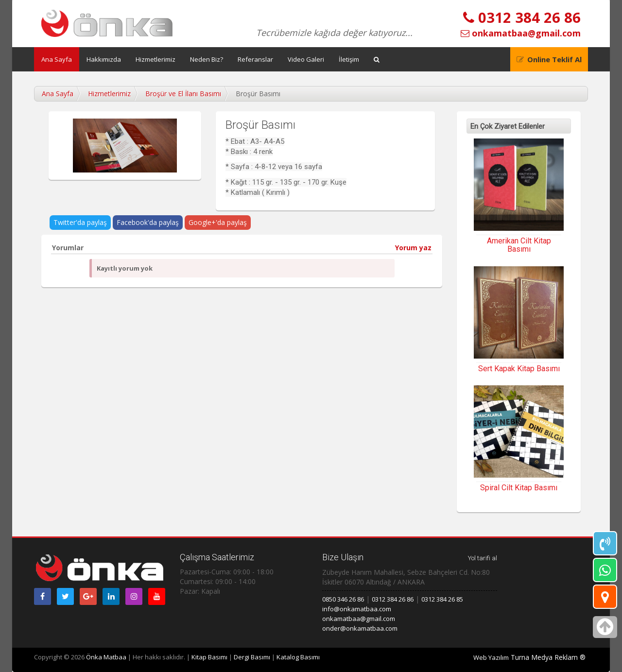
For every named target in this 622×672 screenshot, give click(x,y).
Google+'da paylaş (218, 222)
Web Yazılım (491, 657)
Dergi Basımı (252, 657)
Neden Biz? (207, 59)
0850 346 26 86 (343, 599)
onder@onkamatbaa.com (360, 628)
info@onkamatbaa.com (357, 609)
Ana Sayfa (57, 59)
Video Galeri (306, 59)
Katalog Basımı (298, 657)
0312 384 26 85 (442, 599)
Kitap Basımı (209, 657)
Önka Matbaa (106, 657)
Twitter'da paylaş (80, 222)
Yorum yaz (413, 248)
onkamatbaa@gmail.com (521, 33)
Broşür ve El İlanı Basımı (183, 94)
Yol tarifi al (483, 558)
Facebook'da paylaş (148, 222)
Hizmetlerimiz (155, 59)
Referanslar (255, 59)
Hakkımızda (104, 59)
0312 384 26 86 (522, 17)
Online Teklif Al (554, 59)
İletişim (349, 59)
